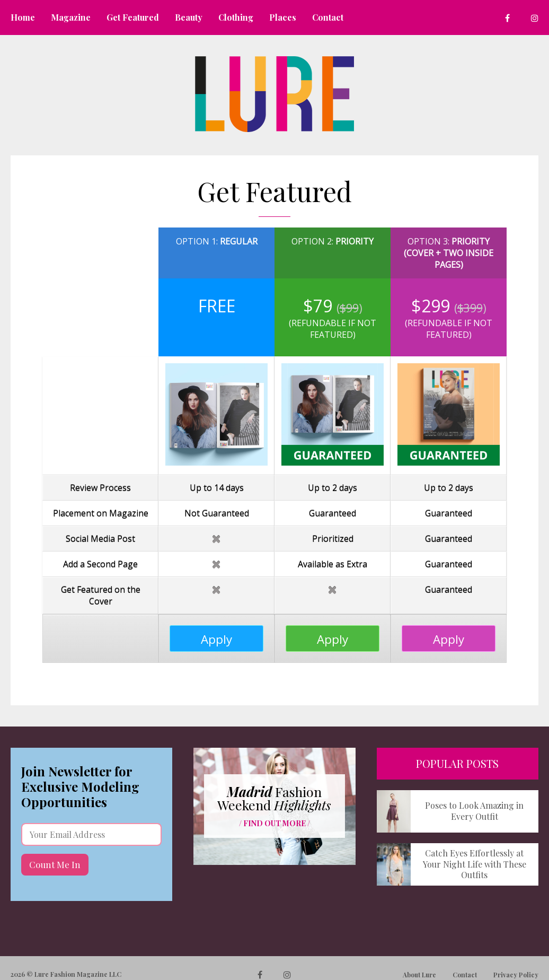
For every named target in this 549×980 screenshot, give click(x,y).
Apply (216, 639)
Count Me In (55, 864)
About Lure (419, 975)
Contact (465, 975)
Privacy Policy (516, 975)
